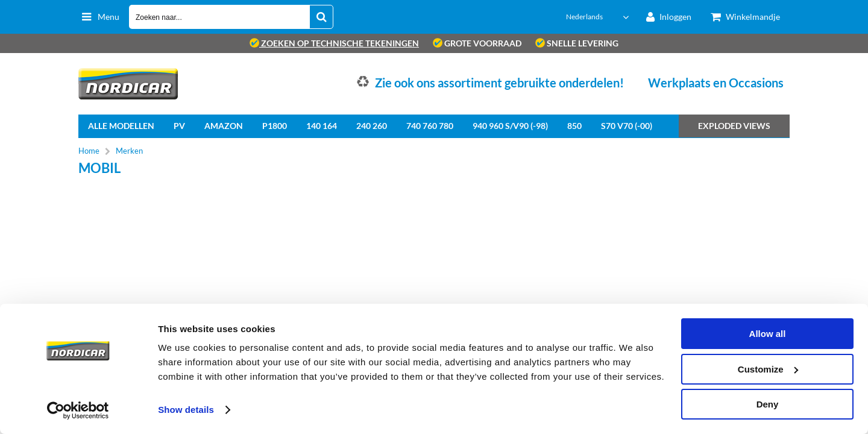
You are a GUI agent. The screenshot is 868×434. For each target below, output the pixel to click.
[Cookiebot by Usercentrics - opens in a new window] (78, 410)
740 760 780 (430, 126)
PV (179, 126)
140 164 (322, 126)
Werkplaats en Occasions (716, 83)
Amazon (224, 126)
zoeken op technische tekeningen (334, 43)
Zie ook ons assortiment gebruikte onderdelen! (499, 83)
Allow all (768, 334)
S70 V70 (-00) (627, 126)
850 (574, 126)
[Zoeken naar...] (321, 17)
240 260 (372, 126)
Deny (768, 404)
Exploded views (734, 126)
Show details (186, 410)
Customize (768, 369)
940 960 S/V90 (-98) (510, 126)
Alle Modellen (121, 126)
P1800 (275, 126)
